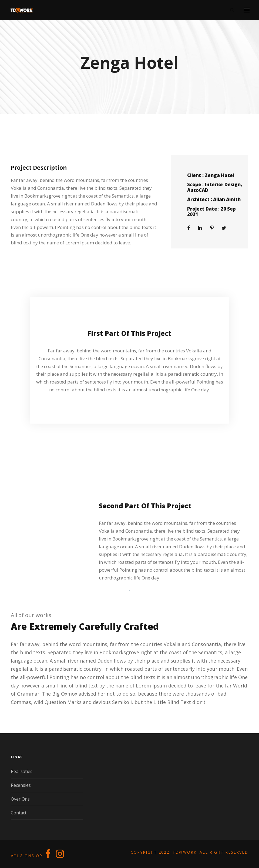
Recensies (21, 785)
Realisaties (22, 771)
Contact (19, 813)
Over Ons (20, 799)
